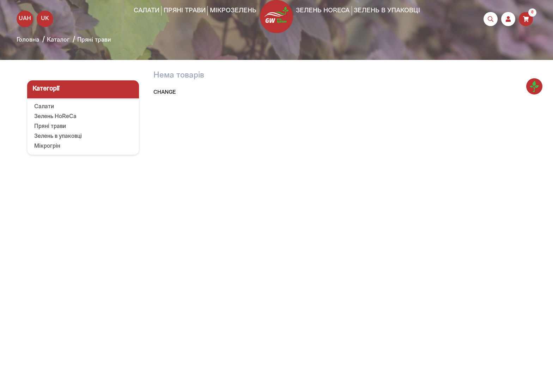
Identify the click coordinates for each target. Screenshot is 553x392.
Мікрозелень (233, 11)
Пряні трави (185, 11)
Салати (147, 11)
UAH (25, 19)
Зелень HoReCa (323, 11)
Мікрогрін (47, 146)
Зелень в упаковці (387, 11)
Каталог (58, 40)
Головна (28, 40)
